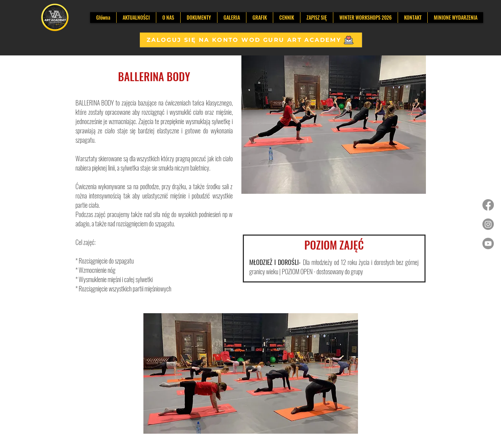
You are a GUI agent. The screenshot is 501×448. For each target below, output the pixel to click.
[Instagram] (488, 224)
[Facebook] (488, 205)
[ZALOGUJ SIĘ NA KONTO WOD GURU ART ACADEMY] (251, 40)
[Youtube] (488, 243)
